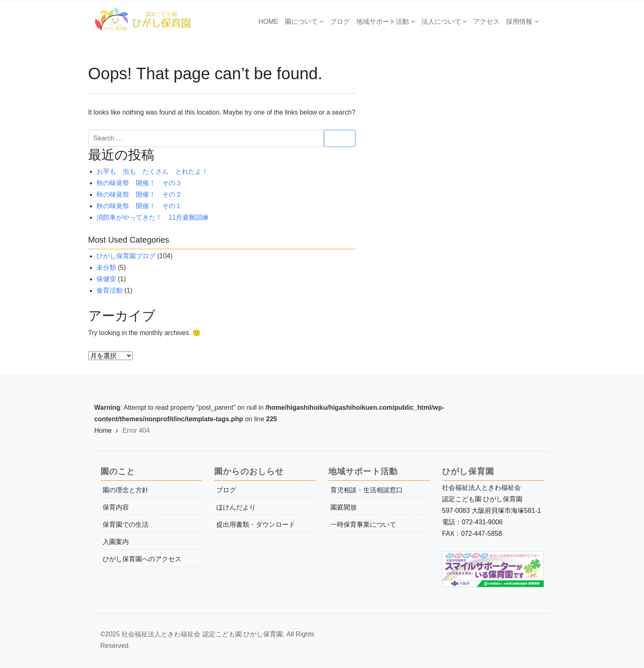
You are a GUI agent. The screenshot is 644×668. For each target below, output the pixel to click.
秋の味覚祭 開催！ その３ (139, 183)
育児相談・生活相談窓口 (367, 490)
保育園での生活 (126, 525)
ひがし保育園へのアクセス (142, 559)
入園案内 (116, 542)
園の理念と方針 (126, 490)
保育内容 (116, 507)
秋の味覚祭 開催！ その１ (139, 206)
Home (103, 430)
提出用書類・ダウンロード (256, 525)
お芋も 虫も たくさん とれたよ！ (152, 171)
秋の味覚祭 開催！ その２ (139, 194)
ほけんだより (236, 507)
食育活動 (110, 290)
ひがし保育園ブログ (126, 256)
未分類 (106, 267)
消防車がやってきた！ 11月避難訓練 (153, 217)
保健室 (106, 279)
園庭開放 (344, 507)
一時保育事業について (363, 525)
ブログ (226, 490)
